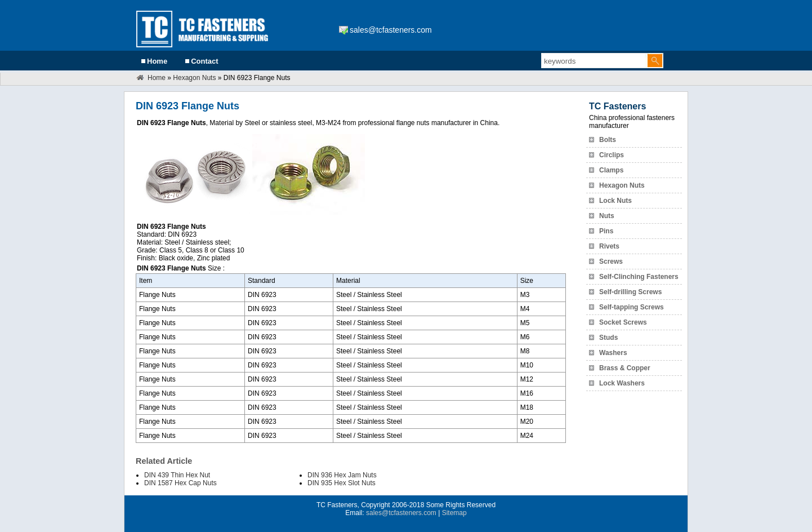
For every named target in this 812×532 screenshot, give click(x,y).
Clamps (611, 170)
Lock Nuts (615, 201)
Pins (606, 231)
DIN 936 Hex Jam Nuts (342, 475)
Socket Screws (623, 322)
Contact (204, 61)
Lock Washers (622, 383)
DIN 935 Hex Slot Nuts (342, 483)
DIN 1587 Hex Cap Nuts (180, 483)
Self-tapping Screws (632, 307)
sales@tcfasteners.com (391, 30)
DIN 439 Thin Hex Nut (177, 475)
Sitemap (454, 513)
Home (157, 61)
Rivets (609, 246)
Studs (608, 338)
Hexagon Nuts (194, 78)
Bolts (608, 140)
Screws (611, 261)
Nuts (607, 216)
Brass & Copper (625, 368)
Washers (613, 353)
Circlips (612, 155)
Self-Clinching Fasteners (639, 277)
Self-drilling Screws (630, 292)
